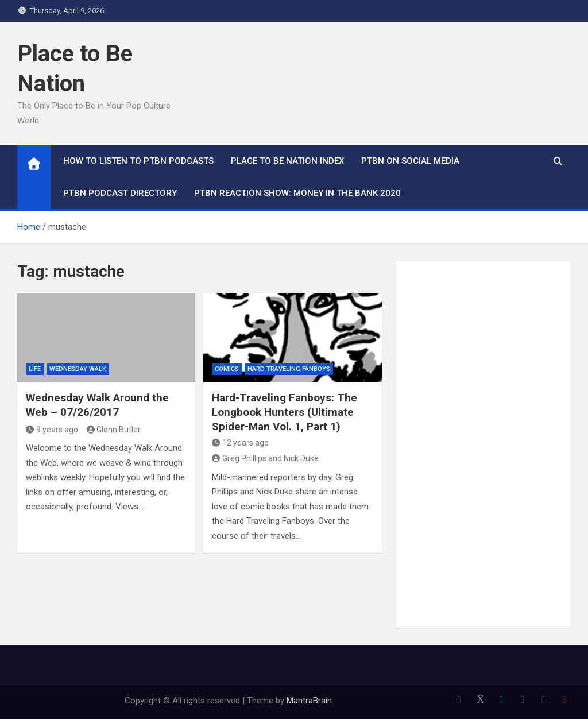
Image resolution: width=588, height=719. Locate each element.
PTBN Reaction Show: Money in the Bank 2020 (297, 193)
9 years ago (52, 430)
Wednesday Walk (78, 369)
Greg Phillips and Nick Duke (265, 458)
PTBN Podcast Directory (120, 193)
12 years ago (240, 443)
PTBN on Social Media (410, 161)
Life (35, 369)
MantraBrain (309, 701)
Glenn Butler (114, 430)
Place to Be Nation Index (287, 161)
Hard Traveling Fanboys (289, 369)
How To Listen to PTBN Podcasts (138, 161)
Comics (227, 369)
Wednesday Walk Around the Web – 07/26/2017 (97, 405)
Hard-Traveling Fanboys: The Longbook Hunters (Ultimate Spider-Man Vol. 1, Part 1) (285, 412)
